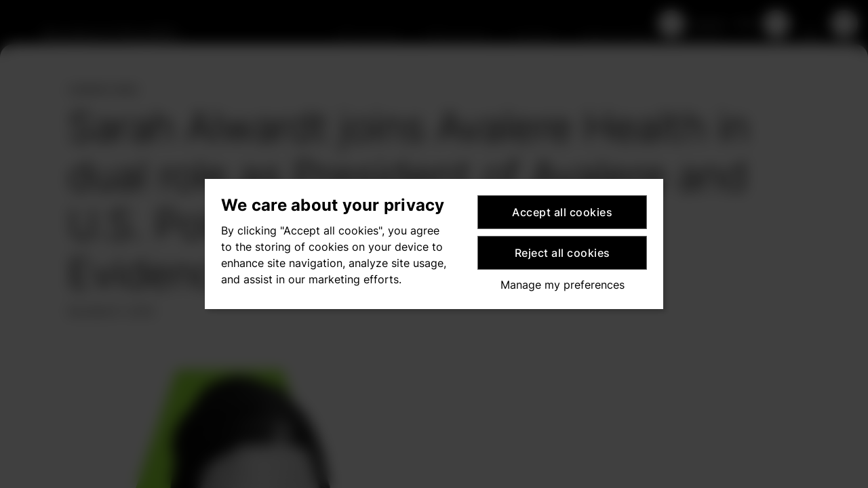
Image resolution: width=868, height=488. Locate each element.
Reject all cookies (563, 253)
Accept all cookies (562, 212)
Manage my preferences (563, 285)
